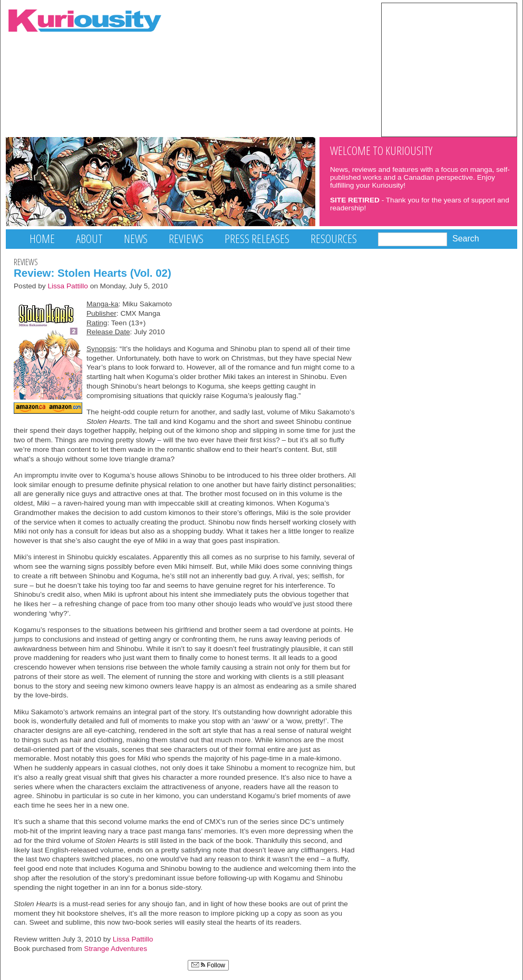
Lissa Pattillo (68, 286)
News (136, 239)
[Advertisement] (449, 69)
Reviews (186, 239)
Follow (208, 965)
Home (42, 239)
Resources (334, 239)
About (89, 239)
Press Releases (257, 239)
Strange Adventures (115, 949)
